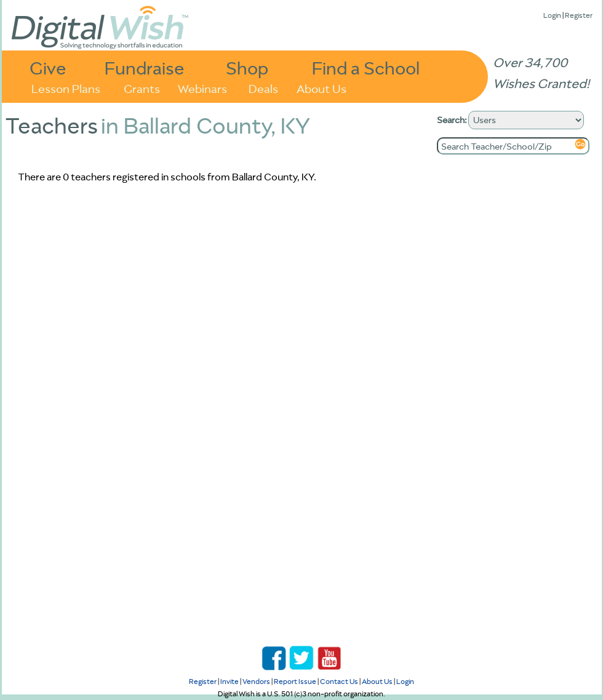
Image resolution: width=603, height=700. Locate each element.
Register (579, 15)
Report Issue (295, 681)
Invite (230, 681)
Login (552, 15)
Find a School (366, 67)
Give (48, 67)
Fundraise (145, 67)
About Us (321, 88)
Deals (263, 88)
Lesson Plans (66, 88)
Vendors (256, 681)
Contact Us (339, 681)
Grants (142, 88)
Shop (247, 67)
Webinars (202, 88)
